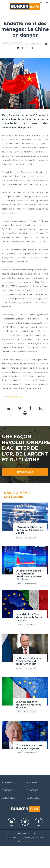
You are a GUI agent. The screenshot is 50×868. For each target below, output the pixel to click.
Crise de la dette (16, 44)
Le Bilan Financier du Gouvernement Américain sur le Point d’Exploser (29, 575)
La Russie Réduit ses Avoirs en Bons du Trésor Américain (28, 661)
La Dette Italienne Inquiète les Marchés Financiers (28, 705)
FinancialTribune (16, 396)
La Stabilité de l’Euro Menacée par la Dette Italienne (29, 617)
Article (5, 44)
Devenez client (25, 472)
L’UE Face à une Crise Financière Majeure (29, 747)
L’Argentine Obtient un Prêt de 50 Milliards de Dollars (29, 530)
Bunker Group (9, 783)
